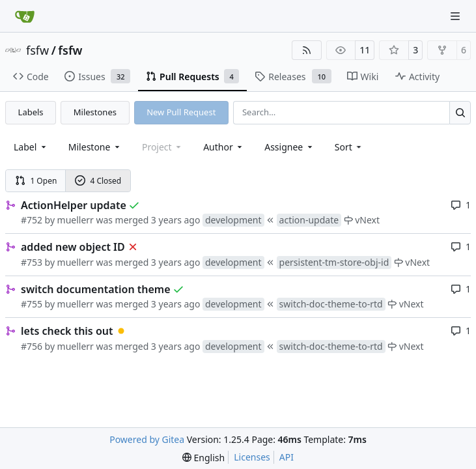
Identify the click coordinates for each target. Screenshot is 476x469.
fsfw (37, 50)
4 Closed (98, 181)
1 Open (36, 181)
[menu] (349, 147)
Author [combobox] (224, 147)
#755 (32, 304)
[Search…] (460, 112)
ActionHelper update (74, 205)
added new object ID (73, 247)
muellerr (76, 220)
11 (365, 50)
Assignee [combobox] (289, 147)
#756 (32, 346)
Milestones (95, 112)
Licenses (252, 457)
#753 (32, 262)
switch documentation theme (96, 289)
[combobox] (31, 147)
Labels (31, 112)
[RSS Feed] (307, 50)
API (287, 457)
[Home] (25, 16)
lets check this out (67, 331)
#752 (32, 220)
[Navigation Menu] (456, 16)
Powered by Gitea (147, 439)
